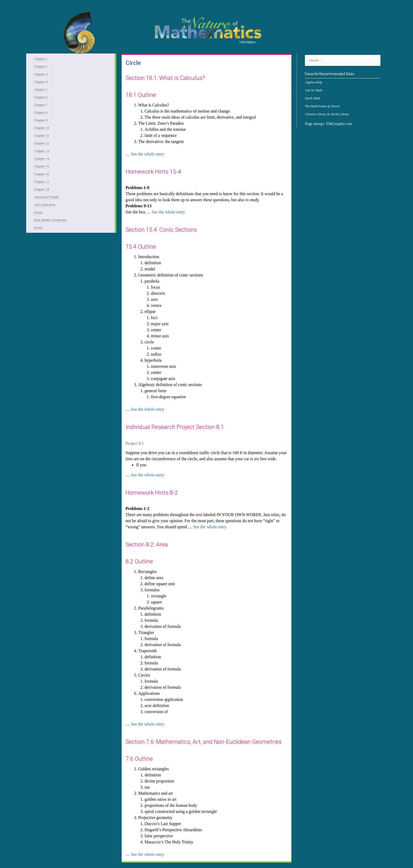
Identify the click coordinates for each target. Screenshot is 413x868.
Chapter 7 (41, 105)
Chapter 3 (41, 74)
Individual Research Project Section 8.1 (175, 427)
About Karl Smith (46, 197)
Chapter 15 (42, 166)
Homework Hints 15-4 (153, 172)
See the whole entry (148, 154)
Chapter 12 (42, 143)
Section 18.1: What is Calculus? (165, 78)
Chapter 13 (42, 151)
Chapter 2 (41, 66)
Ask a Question (45, 205)
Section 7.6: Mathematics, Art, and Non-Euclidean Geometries (204, 742)
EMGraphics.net (339, 124)
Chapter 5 (41, 89)
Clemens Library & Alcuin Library (327, 114)
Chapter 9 (41, 120)
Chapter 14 (42, 158)
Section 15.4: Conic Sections (161, 230)
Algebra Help (313, 82)
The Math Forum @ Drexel (322, 106)
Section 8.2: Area (147, 545)
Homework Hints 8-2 (152, 493)
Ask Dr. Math (314, 90)
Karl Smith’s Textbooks (50, 220)
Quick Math (313, 98)
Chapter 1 (41, 59)
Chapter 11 (42, 135)
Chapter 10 (42, 128)
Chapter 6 (41, 97)
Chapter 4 (41, 82)
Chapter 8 (41, 112)
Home (38, 228)
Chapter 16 (42, 174)
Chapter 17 (42, 182)
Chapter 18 (42, 189)
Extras (38, 212)
